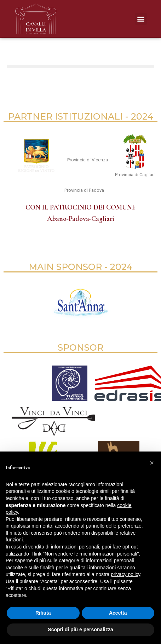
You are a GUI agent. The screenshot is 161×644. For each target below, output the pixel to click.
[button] (141, 19)
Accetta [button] (118, 613)
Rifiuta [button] (43, 613)
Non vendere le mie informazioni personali (91, 554)
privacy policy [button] (125, 574)
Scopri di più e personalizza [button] (80, 629)
